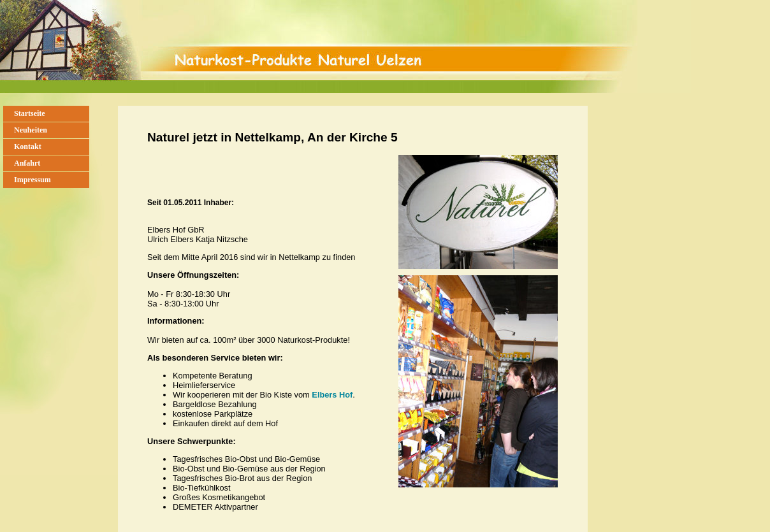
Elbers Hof (332, 395)
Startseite (30, 113)
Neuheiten (31, 130)
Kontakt (28, 147)
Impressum (33, 180)
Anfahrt (27, 163)
